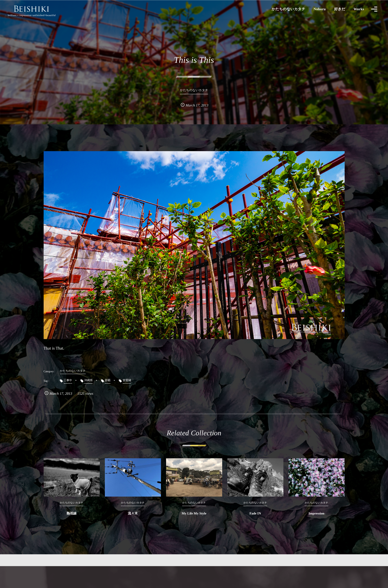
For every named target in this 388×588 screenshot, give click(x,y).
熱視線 (72, 518)
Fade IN (255, 518)
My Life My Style (194, 518)
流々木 (133, 518)
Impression (317, 518)
